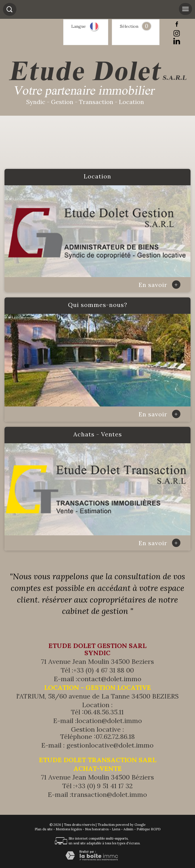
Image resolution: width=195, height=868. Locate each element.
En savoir (160, 285)
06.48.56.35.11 (104, 712)
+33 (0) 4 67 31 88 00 (104, 670)
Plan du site (44, 829)
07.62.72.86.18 (115, 736)
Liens (116, 829)
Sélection (129, 26)
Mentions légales (69, 829)
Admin (128, 829)
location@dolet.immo (109, 721)
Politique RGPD (148, 829)
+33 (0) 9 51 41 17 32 (104, 786)
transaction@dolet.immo (109, 794)
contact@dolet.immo (109, 679)
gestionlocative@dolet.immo (110, 745)
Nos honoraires (97, 829)
